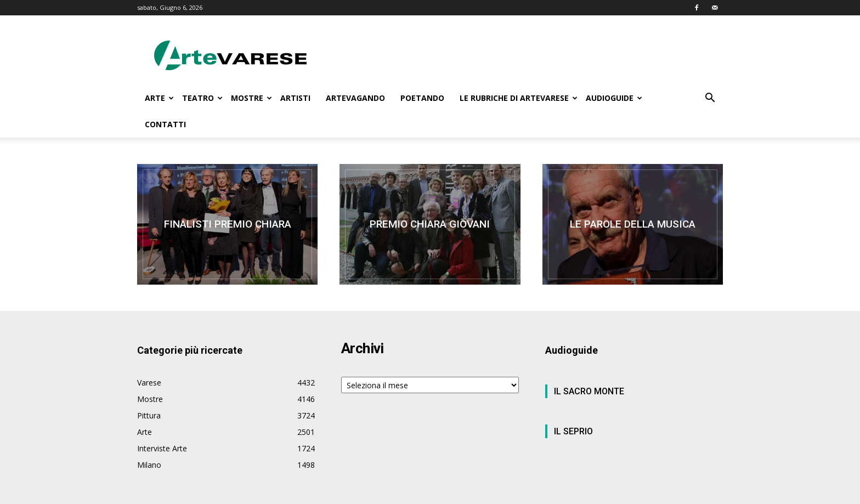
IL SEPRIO (573, 431)
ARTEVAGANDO (355, 98)
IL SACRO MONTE (589, 391)
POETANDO (422, 98)
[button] (710, 99)
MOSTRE (251, 98)
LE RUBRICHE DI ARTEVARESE (519, 98)
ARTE (159, 98)
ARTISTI (295, 98)
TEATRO (202, 98)
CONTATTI (165, 124)
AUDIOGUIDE (614, 98)
